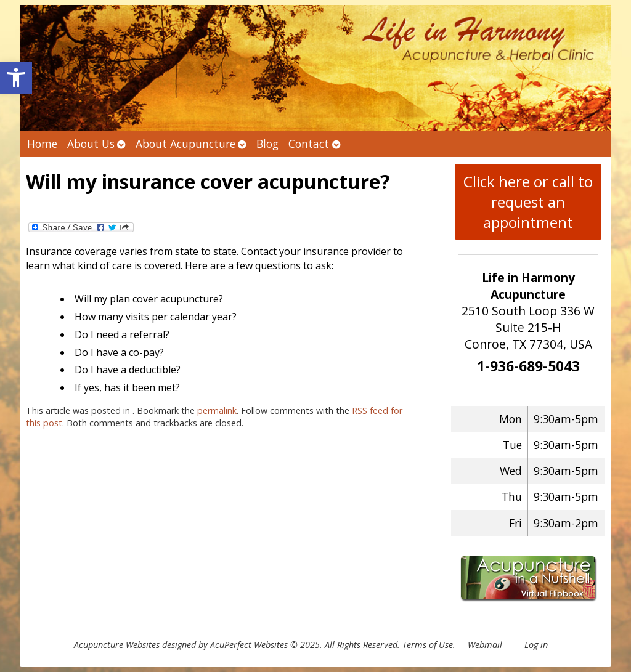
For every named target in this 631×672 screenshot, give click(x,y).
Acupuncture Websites (117, 645)
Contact (309, 144)
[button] (16, 78)
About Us (91, 144)
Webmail (485, 645)
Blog (267, 144)
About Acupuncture (185, 144)
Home (42, 144)
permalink (217, 411)
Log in (536, 645)
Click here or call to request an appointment (528, 202)
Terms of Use (428, 645)
